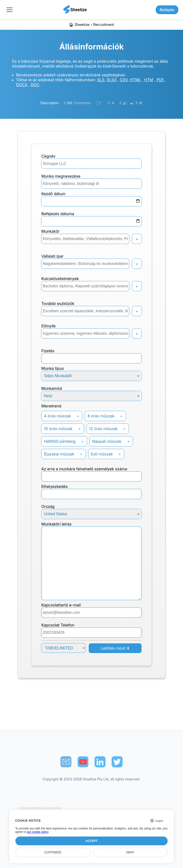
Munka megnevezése (61, 176)
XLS (101, 80)
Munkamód (52, 388)
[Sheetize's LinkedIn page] (100, 762)
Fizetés (48, 351)
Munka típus (52, 368)
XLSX (112, 80)
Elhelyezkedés (54, 486)
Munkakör (50, 231)
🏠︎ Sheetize (79, 25)
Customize (53, 852)
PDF (160, 80)
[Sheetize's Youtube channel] (83, 762)
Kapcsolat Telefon (58, 625)
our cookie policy (38, 832)
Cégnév (48, 156)
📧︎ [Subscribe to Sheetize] (66, 762)
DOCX (22, 85)
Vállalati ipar (52, 256)
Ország (48, 506)
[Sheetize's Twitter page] (117, 762)
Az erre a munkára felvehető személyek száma (84, 469)
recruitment (104, 25)
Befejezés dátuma (58, 214)
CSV (124, 80)
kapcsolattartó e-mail (61, 605)
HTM (149, 80)
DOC (35, 85)
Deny (130, 852)
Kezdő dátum (53, 194)
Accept (91, 841)
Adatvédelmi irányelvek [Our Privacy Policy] (40, 808)
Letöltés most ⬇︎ (115, 648)
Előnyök (48, 326)
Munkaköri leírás (56, 524)
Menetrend (51, 406)
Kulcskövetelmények (60, 279)
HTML (135, 80)
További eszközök (58, 303)
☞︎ (99, 103)
